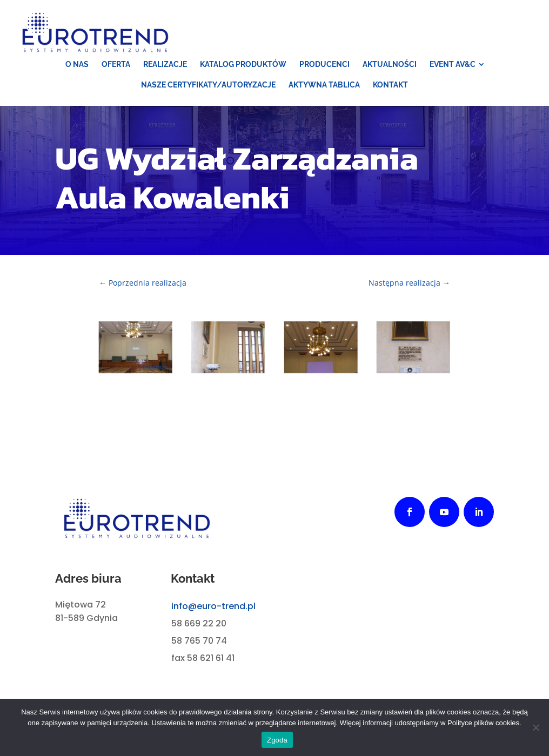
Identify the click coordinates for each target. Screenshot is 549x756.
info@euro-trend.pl (213, 606)
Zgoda (277, 740)
